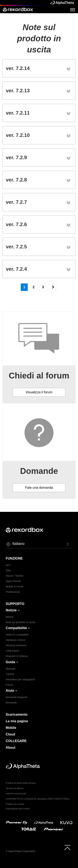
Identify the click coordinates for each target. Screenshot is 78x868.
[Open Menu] (73, 9)
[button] (39, 544)
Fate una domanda (39, 488)
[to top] (67, 848)
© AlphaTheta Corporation (21, 851)
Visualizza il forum (39, 392)
